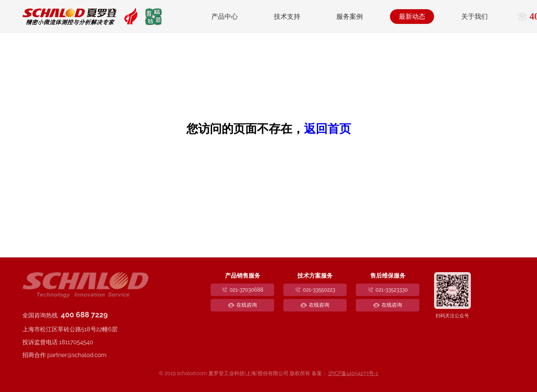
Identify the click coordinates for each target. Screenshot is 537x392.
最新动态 (412, 17)
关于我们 (475, 17)
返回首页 (327, 129)
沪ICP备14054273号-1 (353, 373)
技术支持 (287, 17)
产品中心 (225, 17)
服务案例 (350, 17)
